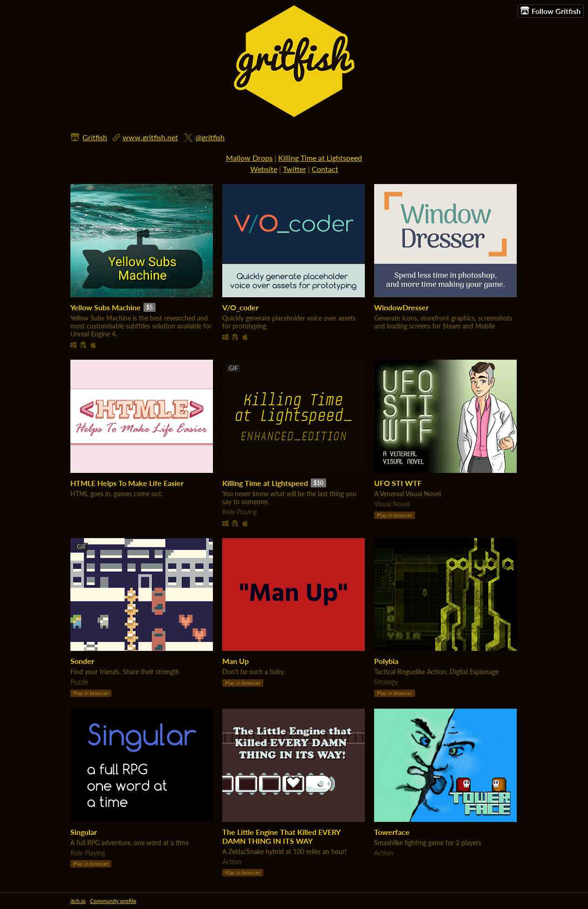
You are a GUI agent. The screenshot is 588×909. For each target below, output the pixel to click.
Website (264, 169)
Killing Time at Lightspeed (320, 158)
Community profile (113, 901)
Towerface (392, 832)
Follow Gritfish (550, 11)
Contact (325, 169)
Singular (84, 832)
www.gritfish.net (150, 137)
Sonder (82, 661)
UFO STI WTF (398, 483)
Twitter (294, 169)
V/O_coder (240, 307)
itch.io (78, 901)
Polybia (386, 661)
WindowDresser (401, 307)
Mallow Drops (249, 158)
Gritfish (95, 137)
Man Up (236, 661)
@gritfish (210, 137)
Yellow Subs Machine (106, 307)
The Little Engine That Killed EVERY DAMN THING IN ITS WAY (281, 836)
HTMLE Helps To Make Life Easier (127, 483)
